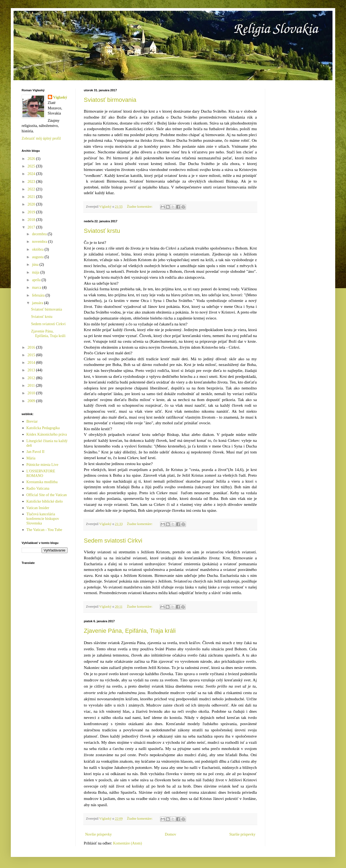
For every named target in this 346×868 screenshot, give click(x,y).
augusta (38, 257)
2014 (32, 363)
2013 (32, 370)
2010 (32, 393)
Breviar (32, 421)
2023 (32, 182)
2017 (32, 227)
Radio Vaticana (38, 488)
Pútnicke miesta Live (42, 465)
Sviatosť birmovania (110, 100)
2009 (32, 401)
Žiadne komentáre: (140, 207)
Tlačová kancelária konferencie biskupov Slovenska (43, 519)
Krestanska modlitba (42, 482)
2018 (32, 220)
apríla (37, 280)
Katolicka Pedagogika (43, 428)
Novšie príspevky (98, 834)
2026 (32, 159)
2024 (32, 174)
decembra (40, 234)
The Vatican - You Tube (44, 530)
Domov (171, 834)
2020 (32, 204)
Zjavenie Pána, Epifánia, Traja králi (130, 631)
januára (38, 303)
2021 (32, 197)
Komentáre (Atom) (127, 843)
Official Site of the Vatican (47, 495)
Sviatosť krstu (102, 231)
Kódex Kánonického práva (47, 434)
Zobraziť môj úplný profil (41, 138)
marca (37, 287)
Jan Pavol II (36, 452)
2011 (32, 386)
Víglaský (60, 97)
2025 (32, 166)
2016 (32, 347)
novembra (40, 242)
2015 (32, 355)
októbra (38, 249)
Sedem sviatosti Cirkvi (113, 541)
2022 (32, 189)
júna (36, 265)
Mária (31, 458)
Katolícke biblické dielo (45, 501)
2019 (32, 212)
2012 (32, 378)
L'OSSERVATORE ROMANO (41, 473)
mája (36, 272)
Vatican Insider (38, 508)
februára (39, 295)
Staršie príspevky (242, 834)
